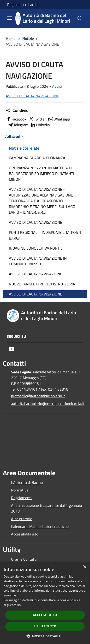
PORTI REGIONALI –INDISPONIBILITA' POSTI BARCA (45, 235)
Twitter (37, 119)
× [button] (85, 567)
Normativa (20, 490)
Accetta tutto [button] (45, 615)
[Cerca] (80, 18)
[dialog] (45, 603)
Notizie (28, 38)
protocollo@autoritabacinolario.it (38, 396)
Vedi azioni (15, 137)
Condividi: (18, 110)
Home (11, 38)
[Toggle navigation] (10, 18)
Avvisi (57, 86)
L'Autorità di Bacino (27, 482)
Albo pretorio (22, 519)
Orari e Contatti (24, 559)
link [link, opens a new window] (20, 605)
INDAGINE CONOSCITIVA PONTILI (36, 248)
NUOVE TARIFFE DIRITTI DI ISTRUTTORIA (42, 284)
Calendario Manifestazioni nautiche (40, 526)
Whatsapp (59, 119)
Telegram (18, 125)
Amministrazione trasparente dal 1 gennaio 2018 (46, 508)
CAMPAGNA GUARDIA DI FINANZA (37, 158)
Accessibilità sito (25, 534)
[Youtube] (12, 349)
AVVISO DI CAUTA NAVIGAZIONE (32, 96)
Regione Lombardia (23, 5)
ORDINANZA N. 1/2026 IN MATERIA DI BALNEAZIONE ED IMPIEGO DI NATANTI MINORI (41, 174)
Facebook (16, 119)
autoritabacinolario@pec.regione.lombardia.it (47, 404)
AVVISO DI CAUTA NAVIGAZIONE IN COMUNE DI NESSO (38, 261)
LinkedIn (40, 125)
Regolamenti (21, 498)
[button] (45, 636)
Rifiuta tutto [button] (45, 626)
